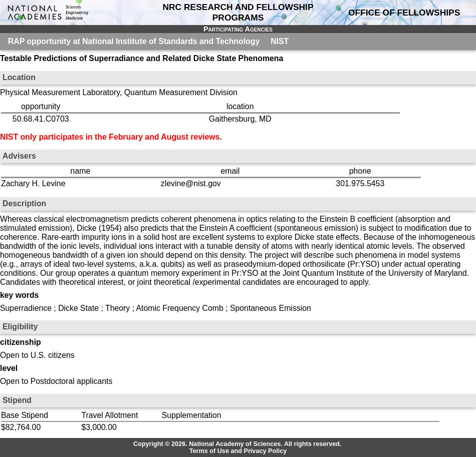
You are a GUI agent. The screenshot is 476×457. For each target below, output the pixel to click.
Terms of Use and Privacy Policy (238, 451)
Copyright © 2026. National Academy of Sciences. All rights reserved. (237, 444)
